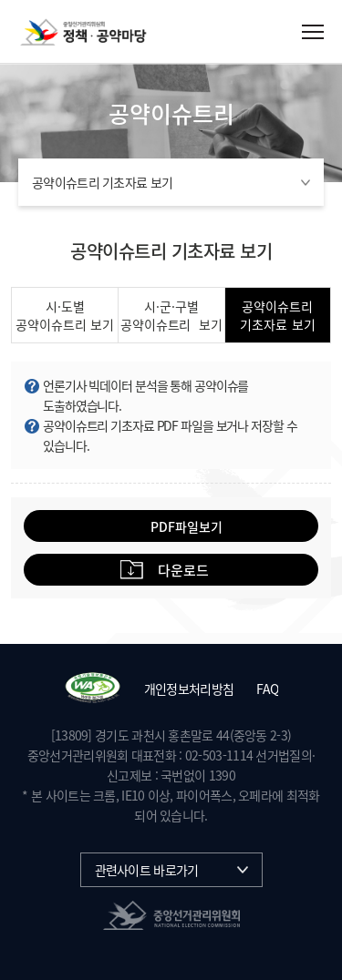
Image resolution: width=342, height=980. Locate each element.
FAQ (267, 689)
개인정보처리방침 (189, 689)
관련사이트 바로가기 (147, 870)
